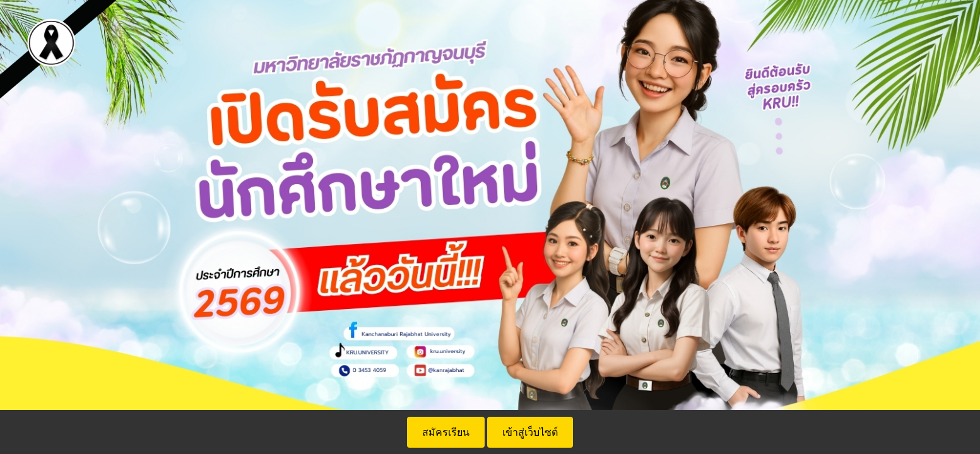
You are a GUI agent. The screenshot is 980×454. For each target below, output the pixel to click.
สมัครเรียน (446, 432)
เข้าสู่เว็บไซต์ (530, 432)
